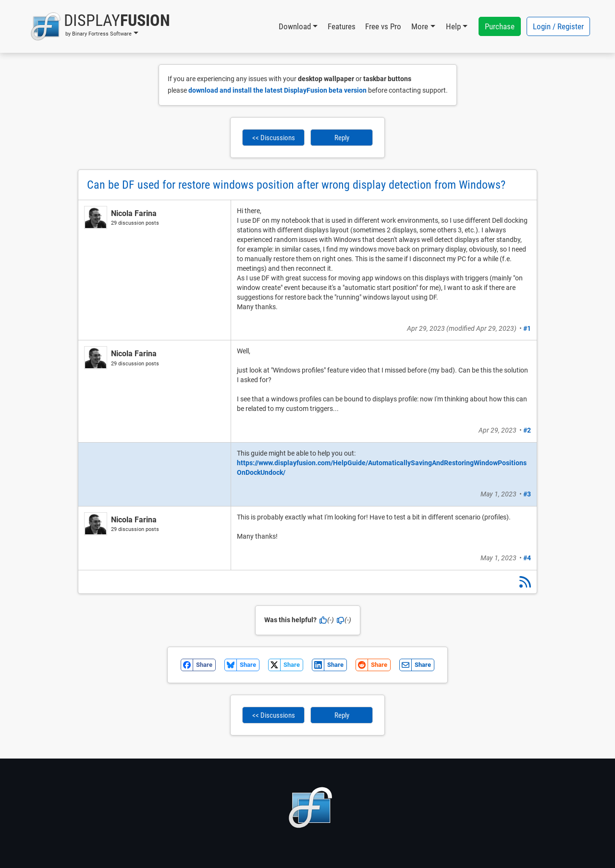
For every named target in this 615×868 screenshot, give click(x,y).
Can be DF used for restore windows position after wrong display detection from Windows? (296, 185)
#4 (527, 558)
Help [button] (453, 26)
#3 (527, 494)
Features (342, 26)
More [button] (420, 26)
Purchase (500, 26)
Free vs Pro (383, 26)
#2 (527, 430)
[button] (100, 26)
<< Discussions (274, 138)
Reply (342, 138)
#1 (527, 328)
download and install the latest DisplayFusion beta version (277, 90)
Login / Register (558, 26)
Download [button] (295, 26)
